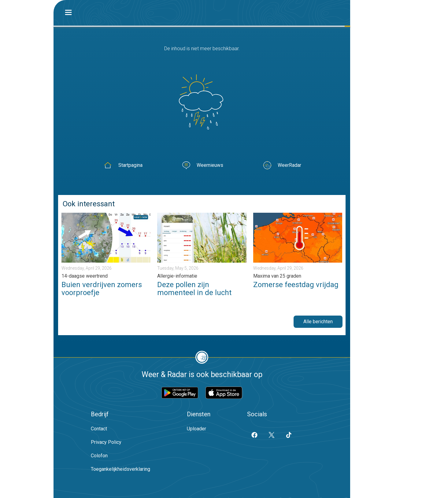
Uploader (196, 429)
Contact (99, 429)
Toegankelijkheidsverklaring (120, 469)
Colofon (99, 456)
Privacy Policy (106, 442)
